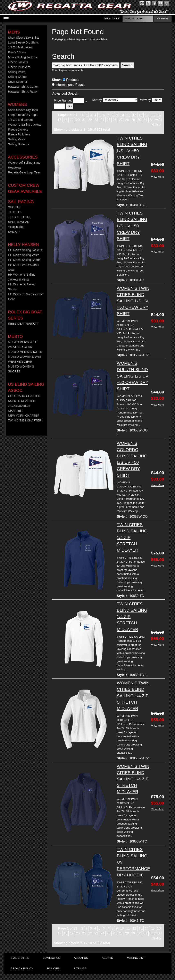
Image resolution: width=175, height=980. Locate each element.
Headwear (15, 168)
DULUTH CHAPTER (22, 401)
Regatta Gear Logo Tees (24, 172)
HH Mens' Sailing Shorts (24, 260)
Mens (14, 32)
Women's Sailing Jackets (25, 125)
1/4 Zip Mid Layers (20, 47)
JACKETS (15, 212)
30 (139, 120)
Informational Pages (68, 85)
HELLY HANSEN (23, 245)
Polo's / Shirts (17, 52)
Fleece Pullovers (19, 67)
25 (109, 120)
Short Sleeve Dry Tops (23, 110)
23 (96, 120)
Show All (156, 120)
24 (102, 120)
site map (80, 968)
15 (153, 115)
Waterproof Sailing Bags (24, 163)
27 (121, 120)
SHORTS (14, 207)
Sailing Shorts (17, 77)
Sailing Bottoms (18, 144)
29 (133, 120)
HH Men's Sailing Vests (24, 255)
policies (53, 968)
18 (66, 120)
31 (145, 120)
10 (122, 115)
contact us (51, 958)
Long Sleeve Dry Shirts (23, 42)
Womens (17, 104)
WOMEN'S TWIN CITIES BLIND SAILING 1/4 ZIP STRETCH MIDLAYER (133, 696)
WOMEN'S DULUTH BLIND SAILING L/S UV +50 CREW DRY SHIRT (133, 376)
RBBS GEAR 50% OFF (24, 324)
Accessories (23, 157)
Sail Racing (21, 202)
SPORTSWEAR (19, 222)
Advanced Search (65, 93)
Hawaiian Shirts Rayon (23, 92)
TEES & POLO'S (19, 217)
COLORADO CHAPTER (24, 396)
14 (147, 115)
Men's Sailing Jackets (22, 57)
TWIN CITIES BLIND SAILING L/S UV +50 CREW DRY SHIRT (132, 151)
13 (141, 115)
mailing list (136, 958)
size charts (20, 958)
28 (127, 120)
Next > (156, 125)
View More (157, 177)
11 (128, 115)
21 (84, 120)
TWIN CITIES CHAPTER (25, 420)
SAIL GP (14, 232)
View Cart (112, 18)
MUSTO (15, 336)
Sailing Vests (17, 72)
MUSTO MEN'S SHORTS (25, 352)
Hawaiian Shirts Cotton (23, 87)
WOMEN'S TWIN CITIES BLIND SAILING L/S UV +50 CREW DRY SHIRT (133, 301)
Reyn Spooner (18, 82)
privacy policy (22, 968)
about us (81, 958)
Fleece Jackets (18, 62)
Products (71, 80)
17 (59, 120)
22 (90, 120)
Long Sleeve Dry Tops (23, 115)
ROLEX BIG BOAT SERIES (25, 315)
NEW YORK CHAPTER (24, 416)
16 (159, 115)
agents (107, 958)
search (163, 18)
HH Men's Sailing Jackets (25, 250)
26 (115, 120)
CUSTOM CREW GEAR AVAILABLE (25, 188)
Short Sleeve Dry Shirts (24, 38)
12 (134, 115)
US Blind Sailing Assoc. (26, 387)
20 (78, 120)
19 (72, 120)
